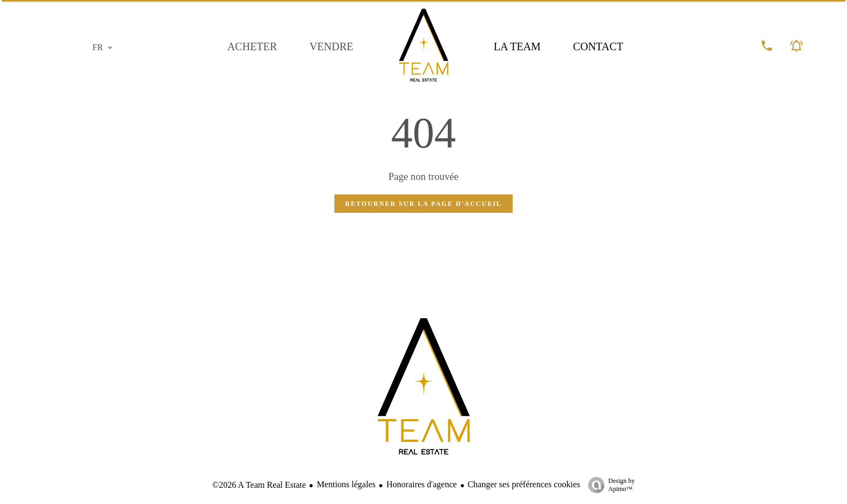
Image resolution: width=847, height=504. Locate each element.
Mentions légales (346, 484)
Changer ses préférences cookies (524, 484)
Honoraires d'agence (421, 484)
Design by (609, 485)
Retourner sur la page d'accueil (423, 204)
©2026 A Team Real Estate (259, 485)
